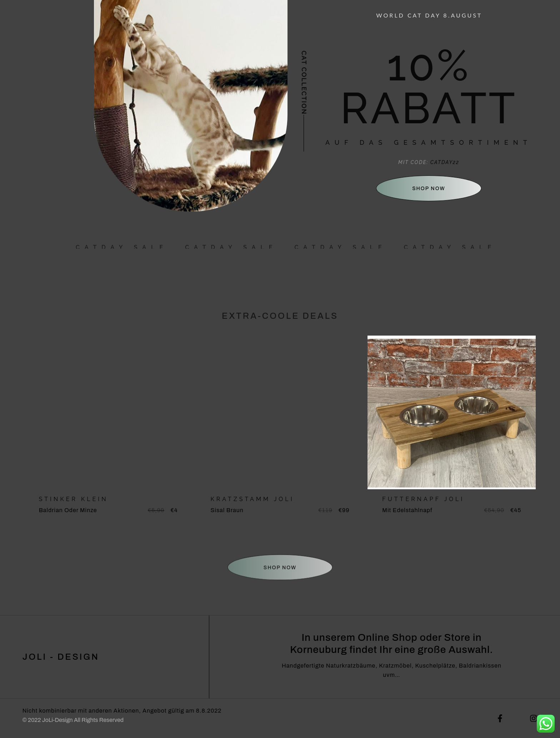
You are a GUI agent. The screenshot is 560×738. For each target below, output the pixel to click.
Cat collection (304, 83)
